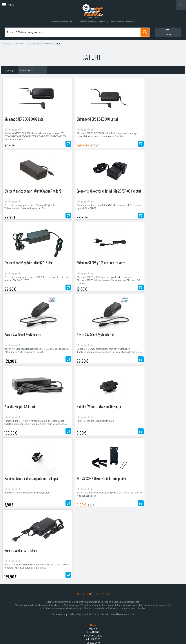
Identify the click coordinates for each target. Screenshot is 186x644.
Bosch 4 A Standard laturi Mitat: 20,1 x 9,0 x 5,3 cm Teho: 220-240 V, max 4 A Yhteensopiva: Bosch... (116, 210)
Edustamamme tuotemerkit (93, 537)
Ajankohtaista (13, 624)
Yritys (8, 611)
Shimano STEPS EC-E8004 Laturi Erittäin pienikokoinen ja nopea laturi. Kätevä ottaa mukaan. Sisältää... (67, 138)
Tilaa (151, 513)
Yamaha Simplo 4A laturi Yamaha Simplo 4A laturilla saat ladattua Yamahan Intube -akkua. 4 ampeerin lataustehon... (23, 285)
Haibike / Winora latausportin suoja (69, 281)
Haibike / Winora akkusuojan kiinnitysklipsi (111, 282)
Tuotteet (5, 44)
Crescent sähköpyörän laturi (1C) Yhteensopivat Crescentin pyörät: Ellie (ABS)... (160, 136)
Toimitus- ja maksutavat (106, 611)
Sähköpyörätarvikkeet (41, 44)
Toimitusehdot (101, 616)
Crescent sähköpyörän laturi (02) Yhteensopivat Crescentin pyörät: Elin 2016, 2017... (23, 210)
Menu (8, 5)
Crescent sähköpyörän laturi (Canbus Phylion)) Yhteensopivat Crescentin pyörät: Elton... (114, 136)
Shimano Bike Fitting (104, 624)
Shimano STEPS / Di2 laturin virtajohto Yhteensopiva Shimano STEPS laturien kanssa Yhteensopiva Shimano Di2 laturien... (70, 212)
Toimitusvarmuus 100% (106, 620)
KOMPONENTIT (20, 44)
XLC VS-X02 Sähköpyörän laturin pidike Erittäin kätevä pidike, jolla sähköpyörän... (159, 284)
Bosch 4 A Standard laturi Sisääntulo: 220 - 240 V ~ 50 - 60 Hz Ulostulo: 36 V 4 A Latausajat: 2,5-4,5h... (23, 359)
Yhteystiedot (12, 616)
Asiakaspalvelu (13, 620)
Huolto (9, 607)
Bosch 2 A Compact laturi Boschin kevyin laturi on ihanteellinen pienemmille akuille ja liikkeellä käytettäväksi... (160, 212)
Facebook (99, 607)
